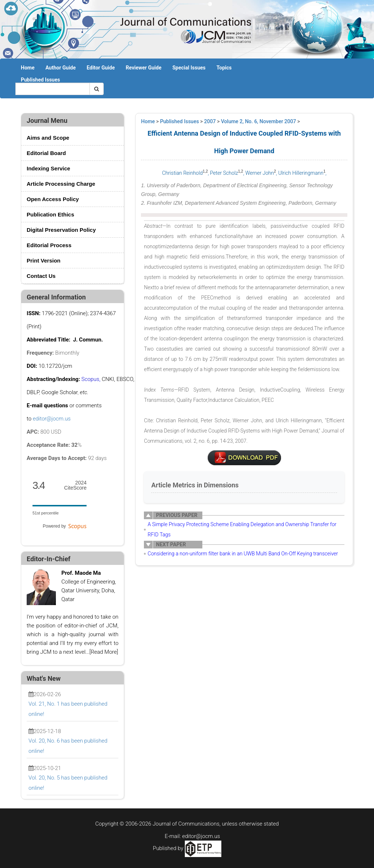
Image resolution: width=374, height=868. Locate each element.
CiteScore (75, 485)
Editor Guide (101, 68)
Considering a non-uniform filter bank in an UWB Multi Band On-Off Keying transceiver (243, 554)
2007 (210, 121)
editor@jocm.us (52, 419)
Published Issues (40, 80)
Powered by (65, 526)
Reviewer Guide (144, 68)
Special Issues (189, 68)
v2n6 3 (244, 458)
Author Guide (60, 68)
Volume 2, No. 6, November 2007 (259, 121)
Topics (224, 68)
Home (28, 68)
